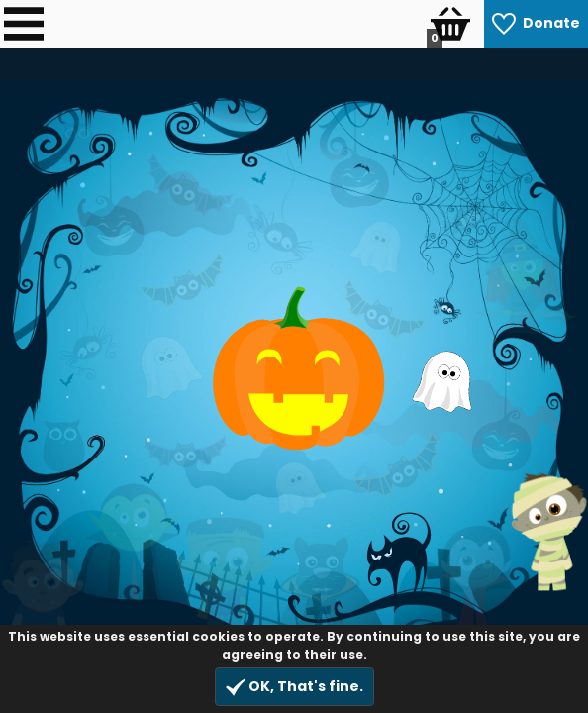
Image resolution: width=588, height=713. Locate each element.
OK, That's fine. (294, 687)
